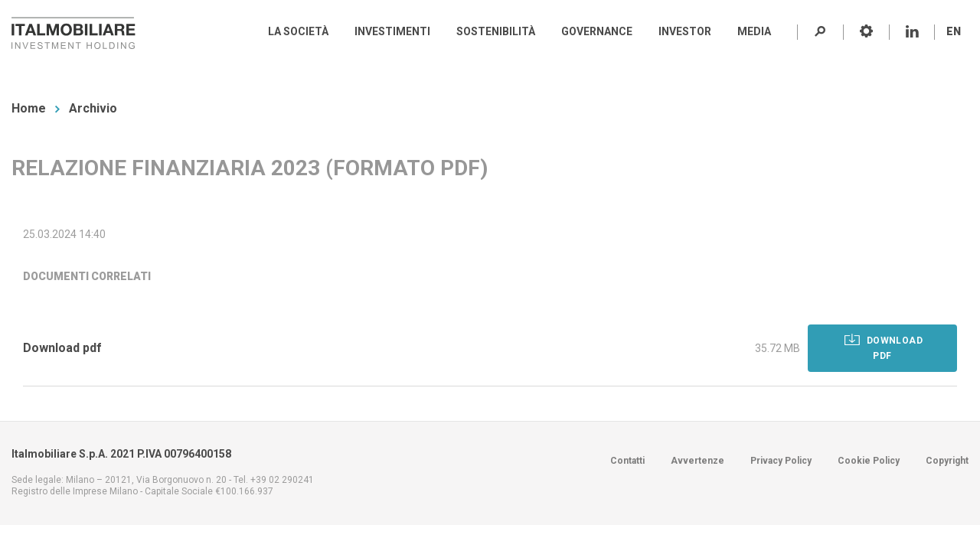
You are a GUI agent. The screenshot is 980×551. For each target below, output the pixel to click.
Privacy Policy (781, 461)
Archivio (93, 108)
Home (29, 108)
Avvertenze (697, 461)
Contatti (627, 461)
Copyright (947, 461)
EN (954, 31)
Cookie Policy (869, 461)
